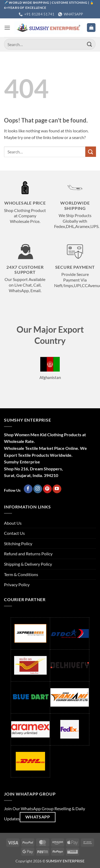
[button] (7, 28)
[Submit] (90, 44)
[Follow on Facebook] (28, 489)
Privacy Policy (17, 584)
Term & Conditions (21, 574)
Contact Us (14, 533)
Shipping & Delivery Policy (28, 564)
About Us (13, 523)
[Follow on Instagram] (38, 489)
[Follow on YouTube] (57, 489)
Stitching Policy (18, 543)
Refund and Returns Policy (28, 554)
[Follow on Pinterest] (47, 489)
